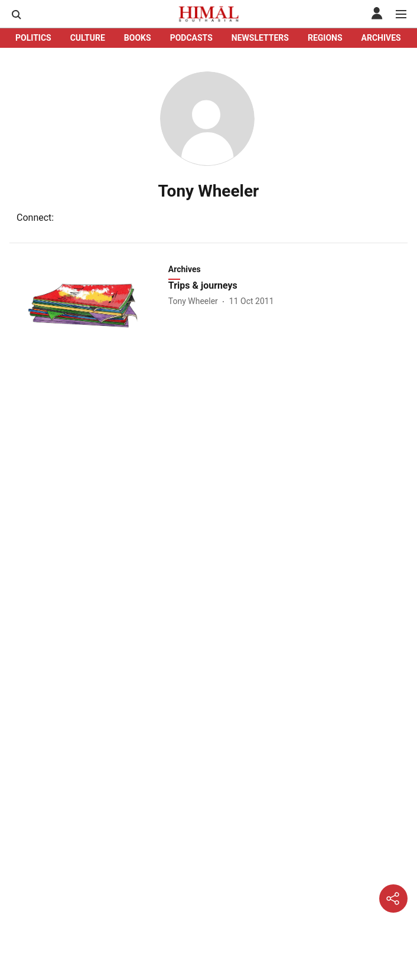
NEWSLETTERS (260, 38)
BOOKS (138, 38)
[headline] (289, 286)
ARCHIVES (381, 38)
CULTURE (88, 38)
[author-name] (196, 301)
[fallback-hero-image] (88, 306)
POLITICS (33, 38)
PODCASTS (191, 38)
